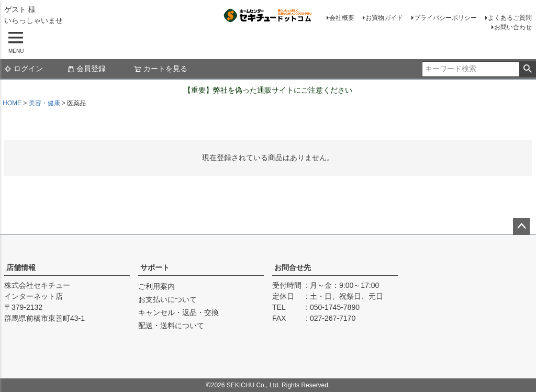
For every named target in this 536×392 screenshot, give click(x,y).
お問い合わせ (513, 27)
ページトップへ (521, 227)
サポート (155, 267)
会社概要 (342, 18)
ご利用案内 (157, 286)
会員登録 (86, 69)
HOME (12, 103)
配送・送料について (171, 326)
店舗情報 (21, 267)
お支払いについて (167, 299)
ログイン (24, 69)
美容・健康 (44, 103)
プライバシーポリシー (445, 18)
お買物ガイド (384, 18)
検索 (527, 69)
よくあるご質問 (510, 18)
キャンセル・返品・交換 (178, 312)
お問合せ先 (293, 267)
